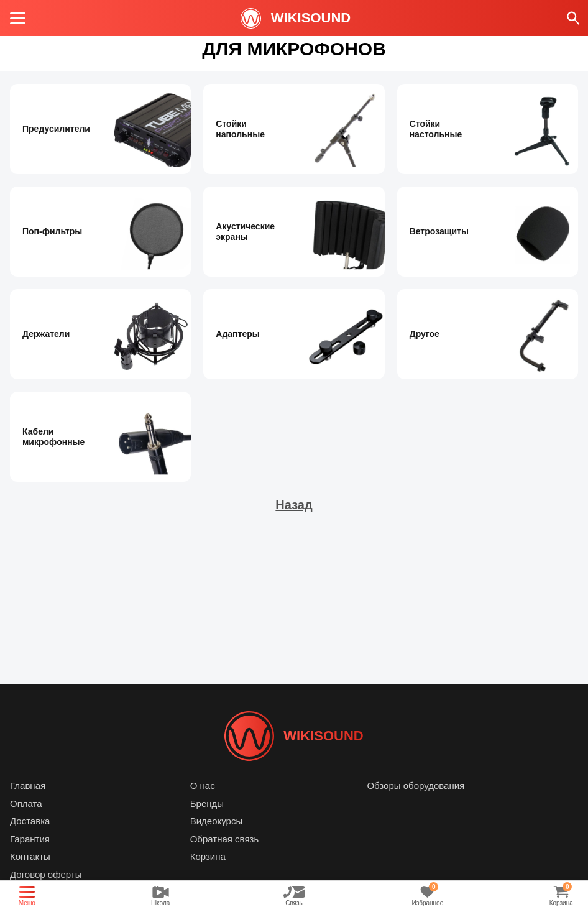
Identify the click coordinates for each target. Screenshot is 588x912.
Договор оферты (46, 874)
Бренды (207, 804)
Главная (28, 785)
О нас (203, 785)
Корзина (208, 856)
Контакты (30, 856)
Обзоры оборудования (416, 785)
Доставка (30, 821)
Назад (294, 505)
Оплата (26, 804)
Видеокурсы (217, 821)
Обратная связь (225, 839)
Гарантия (30, 839)
